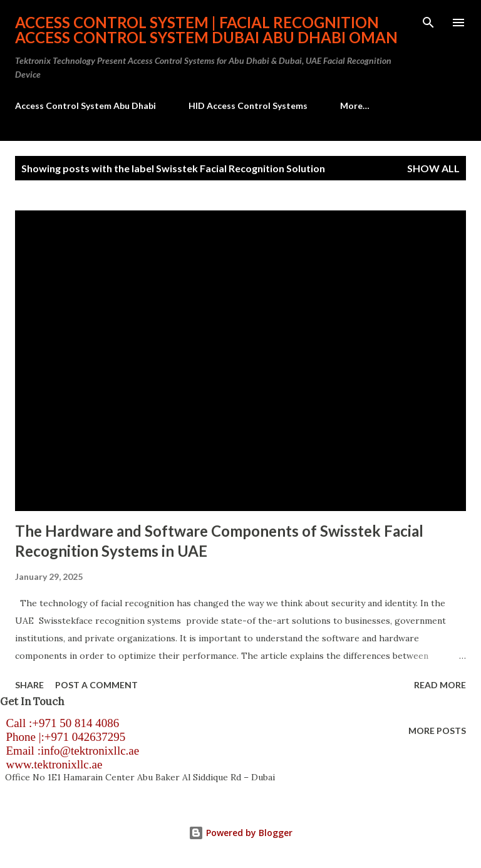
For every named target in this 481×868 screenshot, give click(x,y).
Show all (433, 168)
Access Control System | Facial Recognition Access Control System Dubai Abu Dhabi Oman (206, 30)
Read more (440, 685)
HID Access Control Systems (248, 106)
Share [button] (29, 685)
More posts (437, 731)
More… (355, 106)
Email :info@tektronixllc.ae (70, 751)
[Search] (428, 23)
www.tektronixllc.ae (51, 764)
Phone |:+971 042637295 (63, 737)
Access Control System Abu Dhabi (85, 106)
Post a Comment (96, 685)
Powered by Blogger (240, 833)
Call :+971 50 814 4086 (59, 723)
